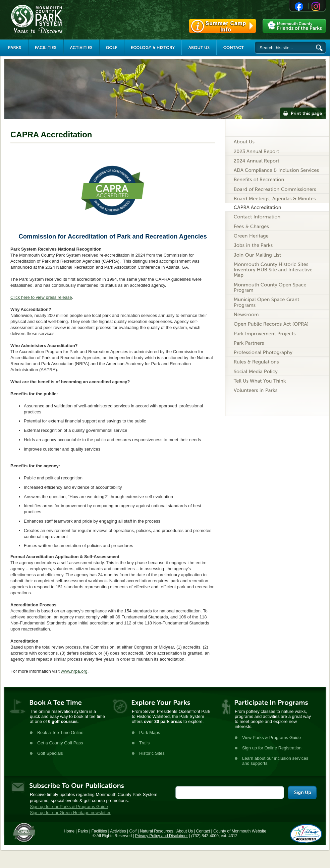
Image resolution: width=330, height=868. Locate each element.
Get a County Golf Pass (60, 743)
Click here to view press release (41, 297)
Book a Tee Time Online (60, 732)
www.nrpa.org (74, 671)
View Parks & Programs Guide (271, 738)
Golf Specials (50, 753)
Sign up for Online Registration (272, 748)
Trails (144, 743)
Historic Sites (152, 753)
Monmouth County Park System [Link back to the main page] (57, 19)
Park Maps (150, 732)
